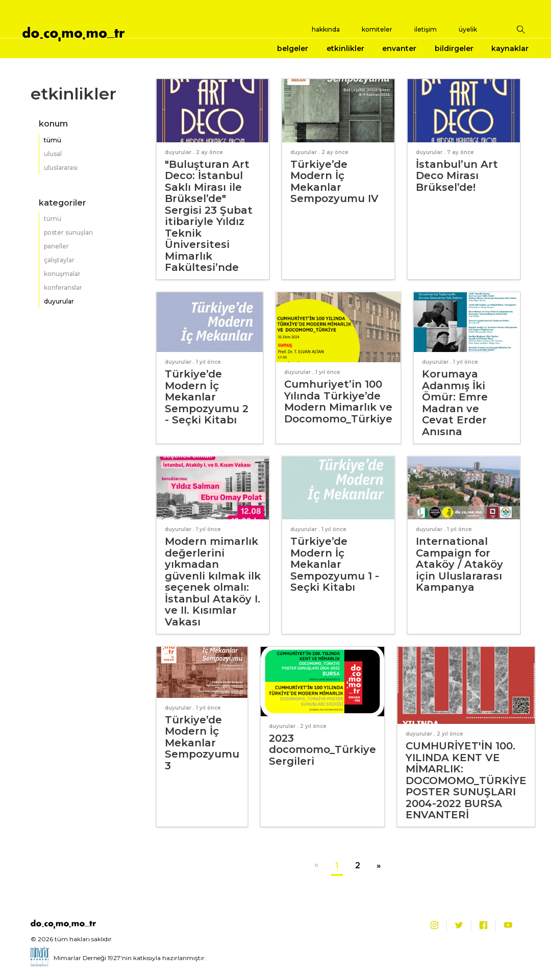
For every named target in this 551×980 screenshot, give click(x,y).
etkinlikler (345, 48)
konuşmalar (62, 274)
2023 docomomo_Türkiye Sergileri (322, 750)
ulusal (53, 154)
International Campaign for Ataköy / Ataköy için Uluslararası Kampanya (459, 564)
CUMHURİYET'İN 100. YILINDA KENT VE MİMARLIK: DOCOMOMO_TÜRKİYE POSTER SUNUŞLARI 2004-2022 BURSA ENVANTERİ (466, 780)
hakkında (326, 29)
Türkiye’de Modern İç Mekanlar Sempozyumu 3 (202, 743)
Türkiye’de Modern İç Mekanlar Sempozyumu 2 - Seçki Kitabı (207, 397)
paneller (56, 246)
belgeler (293, 48)
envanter (399, 48)
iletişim (425, 29)
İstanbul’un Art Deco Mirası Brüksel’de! (457, 176)
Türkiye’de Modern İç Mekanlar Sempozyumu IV (334, 182)
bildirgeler (454, 48)
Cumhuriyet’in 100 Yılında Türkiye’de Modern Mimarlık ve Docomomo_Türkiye (338, 401)
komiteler (377, 29)
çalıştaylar (59, 260)
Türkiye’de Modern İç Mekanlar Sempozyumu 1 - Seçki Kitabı (335, 564)
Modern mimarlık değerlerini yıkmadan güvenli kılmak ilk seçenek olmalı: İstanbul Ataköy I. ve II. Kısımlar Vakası (213, 582)
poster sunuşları (68, 232)
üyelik (468, 29)
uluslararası (61, 168)
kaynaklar (510, 48)
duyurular (59, 301)
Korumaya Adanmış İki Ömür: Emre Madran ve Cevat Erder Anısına (455, 403)
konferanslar (63, 287)
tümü (53, 140)
